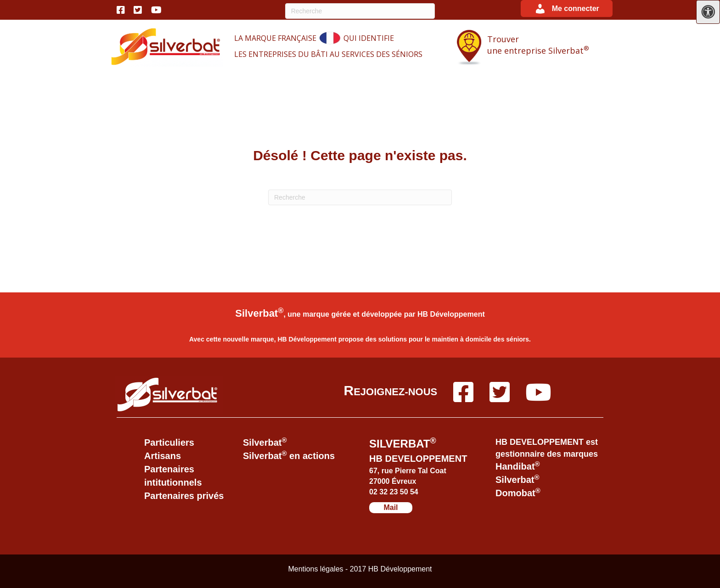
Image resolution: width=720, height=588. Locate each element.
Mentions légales (317, 569)
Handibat (518, 466)
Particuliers (169, 442)
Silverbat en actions (289, 456)
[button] (567, 8)
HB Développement (451, 314)
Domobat (518, 493)
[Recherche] (360, 11)
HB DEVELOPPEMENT (418, 459)
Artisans (163, 456)
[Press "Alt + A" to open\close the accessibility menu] (708, 12)
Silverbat (265, 442)
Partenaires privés (184, 496)
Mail (391, 507)
